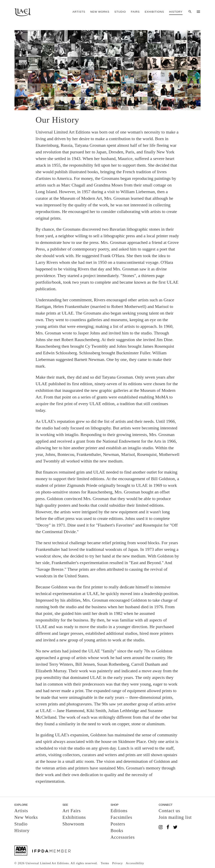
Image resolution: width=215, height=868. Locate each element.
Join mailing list (175, 817)
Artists (79, 12)
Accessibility (135, 863)
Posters (118, 824)
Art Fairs (72, 811)
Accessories (123, 837)
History (176, 12)
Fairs (135, 12)
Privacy (118, 863)
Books (117, 831)
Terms (105, 863)
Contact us (170, 811)
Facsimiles (121, 817)
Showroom (73, 824)
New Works (100, 12)
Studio (120, 12)
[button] (108, 70)
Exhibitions (154, 12)
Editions (119, 811)
